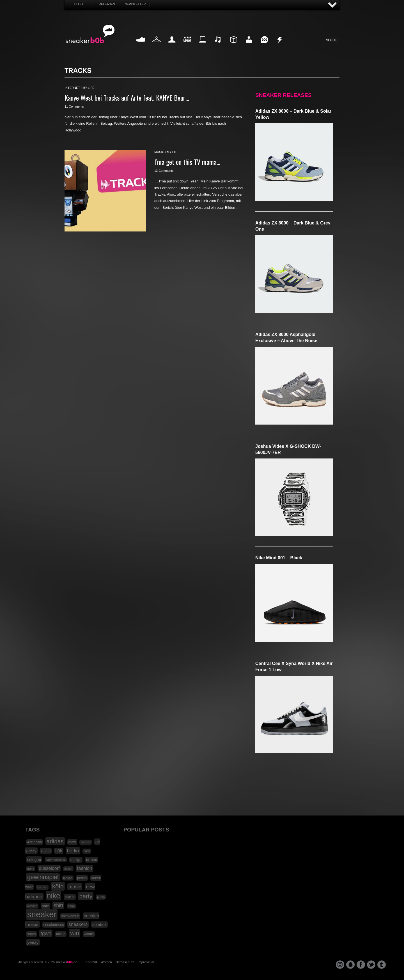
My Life (172, 46)
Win (187, 46)
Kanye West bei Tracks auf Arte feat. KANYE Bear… (127, 98)
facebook (361, 965)
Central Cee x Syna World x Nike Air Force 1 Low (294, 667)
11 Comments (74, 106)
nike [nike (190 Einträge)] (53, 896)
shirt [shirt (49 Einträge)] (58, 905)
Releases (107, 4)
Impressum (146, 962)
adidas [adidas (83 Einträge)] (55, 841)
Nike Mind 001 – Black (279, 558)
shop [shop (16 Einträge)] (71, 906)
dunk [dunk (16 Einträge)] (31, 869)
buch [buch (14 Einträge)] (87, 851)
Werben (106, 962)
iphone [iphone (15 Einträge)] (68, 878)
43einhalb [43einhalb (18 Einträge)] (35, 842)
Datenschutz (125, 962)
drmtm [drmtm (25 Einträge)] (92, 860)
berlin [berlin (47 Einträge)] (73, 851)
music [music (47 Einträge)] (75, 887)
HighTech (249, 46)
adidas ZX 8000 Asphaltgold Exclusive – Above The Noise (286, 338)
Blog (79, 4)
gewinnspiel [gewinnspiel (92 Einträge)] (43, 877)
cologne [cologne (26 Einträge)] (34, 859)
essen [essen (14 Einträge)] (68, 869)
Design (233, 46)
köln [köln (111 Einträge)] (58, 886)
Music (218, 46)
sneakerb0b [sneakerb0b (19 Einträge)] (70, 916)
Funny (264, 46)
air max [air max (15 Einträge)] (86, 842)
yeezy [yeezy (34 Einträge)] (33, 942)
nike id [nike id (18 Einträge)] (70, 897)
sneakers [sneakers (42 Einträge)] (78, 924)
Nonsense (280, 46)
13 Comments (164, 171)
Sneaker (141, 46)
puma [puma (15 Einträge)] (101, 897)
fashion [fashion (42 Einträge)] (84, 868)
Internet (203, 46)
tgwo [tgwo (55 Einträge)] (46, 933)
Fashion (157, 46)
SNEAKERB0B (90, 34)
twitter (371, 965)
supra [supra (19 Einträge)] (32, 934)
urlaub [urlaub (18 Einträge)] (61, 934)
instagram (340, 965)
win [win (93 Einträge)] (75, 933)
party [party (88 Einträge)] (86, 896)
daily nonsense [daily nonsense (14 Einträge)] (56, 860)
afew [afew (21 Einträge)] (72, 842)
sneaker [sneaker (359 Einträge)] (42, 914)
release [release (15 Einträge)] (32, 906)
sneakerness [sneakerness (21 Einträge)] (54, 925)
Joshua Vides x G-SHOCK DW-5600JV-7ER (288, 449)
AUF (332, 5)
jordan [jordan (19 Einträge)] (82, 878)
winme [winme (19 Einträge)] (89, 934)
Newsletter (135, 4)
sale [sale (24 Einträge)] (46, 906)
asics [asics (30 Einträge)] (46, 851)
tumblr (382, 965)
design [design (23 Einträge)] (76, 860)
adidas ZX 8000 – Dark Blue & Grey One (293, 226)
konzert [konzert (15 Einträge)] (42, 887)
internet (72, 88)
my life (89, 88)
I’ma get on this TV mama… (187, 162)
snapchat (350, 965)
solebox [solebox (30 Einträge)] (99, 925)
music (159, 152)
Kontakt (91, 962)
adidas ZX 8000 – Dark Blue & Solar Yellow (293, 114)
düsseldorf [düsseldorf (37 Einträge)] (49, 868)
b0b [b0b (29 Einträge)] (59, 851)
